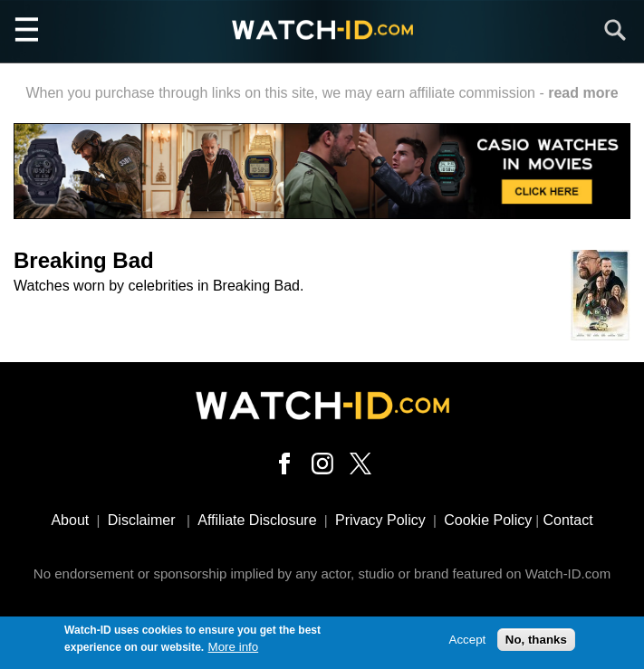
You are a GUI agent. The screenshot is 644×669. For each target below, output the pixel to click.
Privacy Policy (380, 520)
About (70, 520)
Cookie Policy (488, 520)
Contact (567, 520)
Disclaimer (142, 520)
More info (234, 648)
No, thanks (536, 641)
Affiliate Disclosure (257, 520)
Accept (468, 641)
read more (583, 93)
